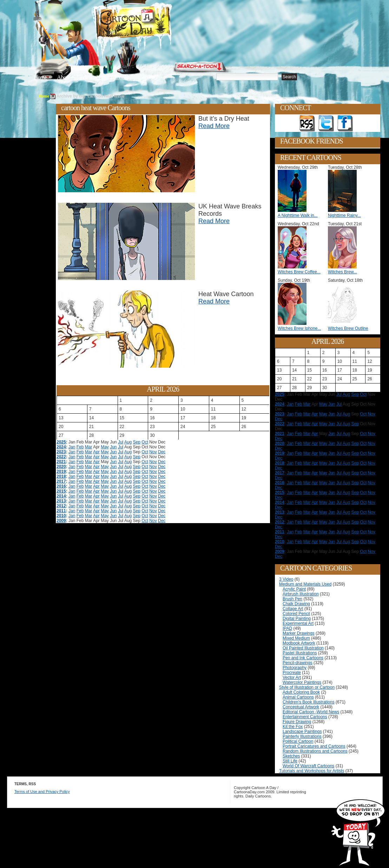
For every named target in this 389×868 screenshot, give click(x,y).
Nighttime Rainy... (344, 215)
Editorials (90, 77)
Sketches (291, 756)
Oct (145, 442)
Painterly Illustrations (302, 736)
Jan (72, 447)
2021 (61, 462)
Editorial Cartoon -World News (311, 712)
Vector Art (292, 677)
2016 (61, 486)
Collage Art (293, 609)
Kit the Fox (293, 727)
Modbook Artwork (299, 643)
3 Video (286, 579)
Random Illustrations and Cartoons (315, 751)
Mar (89, 447)
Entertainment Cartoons (305, 717)
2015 (61, 491)
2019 (61, 472)
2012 (61, 506)
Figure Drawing (297, 722)
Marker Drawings (299, 633)
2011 (61, 511)
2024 (61, 447)
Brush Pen (292, 599)
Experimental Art (298, 623)
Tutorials (119, 77)
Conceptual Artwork (301, 707)
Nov (153, 452)
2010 (61, 516)
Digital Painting (297, 619)
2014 (61, 496)
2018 (61, 476)
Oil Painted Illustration (303, 648)
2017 (61, 481)
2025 (61, 442)
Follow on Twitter (326, 123)
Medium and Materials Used (305, 584)
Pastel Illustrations (300, 653)
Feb (80, 447)
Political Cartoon (298, 741)
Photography (295, 668)
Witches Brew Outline (348, 328)
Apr (96, 452)
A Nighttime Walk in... (298, 215)
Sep (137, 442)
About (64, 77)
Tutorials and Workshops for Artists (312, 771)
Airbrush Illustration (301, 594)
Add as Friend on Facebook (345, 123)
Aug (128, 442)
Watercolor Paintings (302, 682)
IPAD (287, 628)
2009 (61, 521)
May (105, 447)
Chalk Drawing (296, 604)
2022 (61, 457)
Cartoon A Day (150, 23)
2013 (61, 501)
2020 (61, 467)
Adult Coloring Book (301, 692)
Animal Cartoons (298, 697)
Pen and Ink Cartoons (303, 658)
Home (40, 77)
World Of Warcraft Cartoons (308, 766)
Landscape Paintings (302, 732)
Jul (121, 442)
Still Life (290, 761)
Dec (162, 452)
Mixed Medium (296, 638)
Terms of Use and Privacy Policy (42, 792)
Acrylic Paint (294, 589)
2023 (61, 452)
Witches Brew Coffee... (299, 272)
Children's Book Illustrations (309, 702)
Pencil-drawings (298, 663)
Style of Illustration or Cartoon (307, 687)
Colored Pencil (296, 614)
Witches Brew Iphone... (299, 328)
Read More (214, 126)
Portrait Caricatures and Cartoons (314, 746)
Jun (113, 447)
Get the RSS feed (307, 123)
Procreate (292, 673)
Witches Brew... (342, 272)
